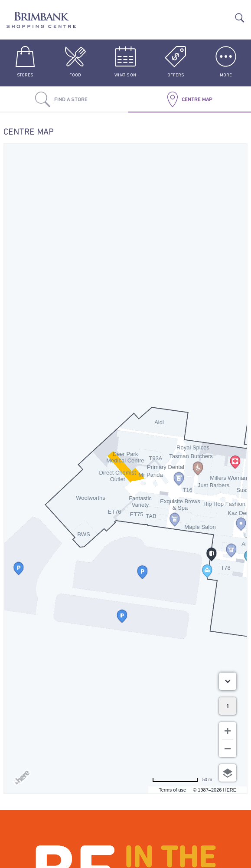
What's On (125, 62)
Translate (226, 13)
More (226, 62)
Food (75, 62)
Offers (176, 62)
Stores (25, 62)
